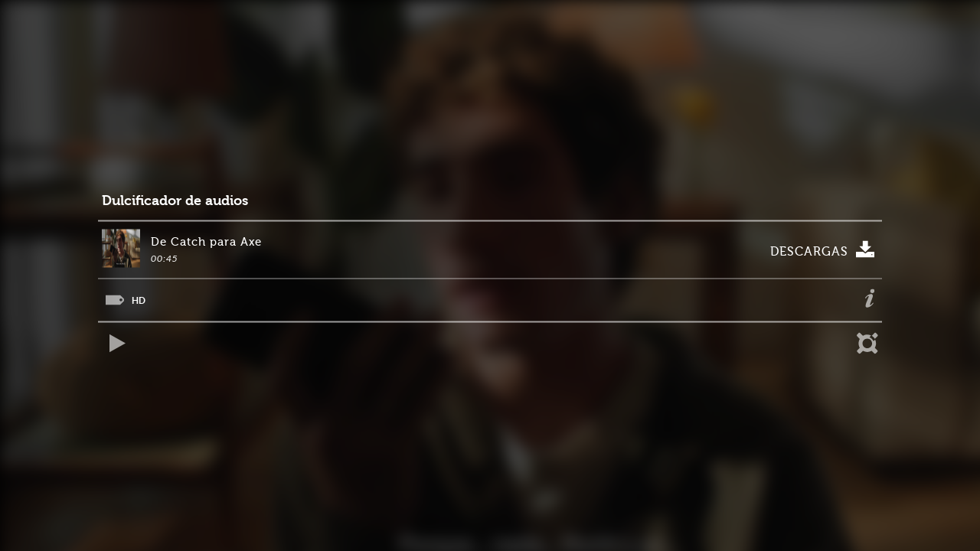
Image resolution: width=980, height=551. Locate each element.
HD (139, 300)
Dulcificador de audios (175, 201)
